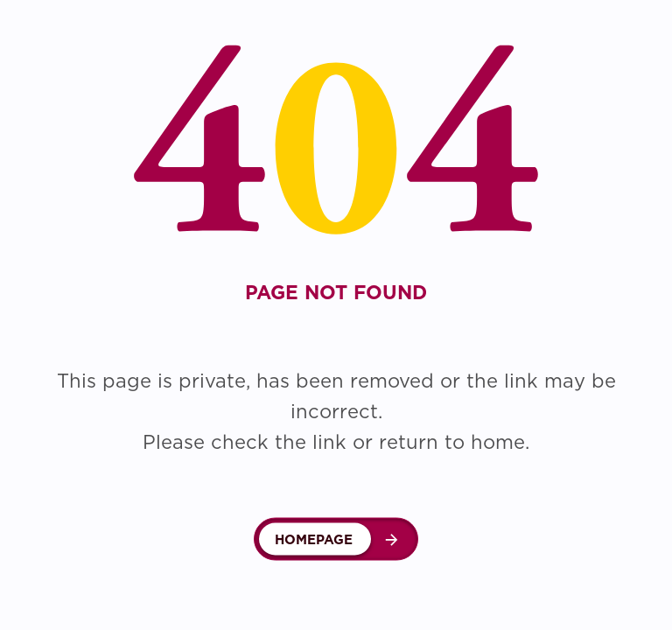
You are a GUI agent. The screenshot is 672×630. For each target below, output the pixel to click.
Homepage (314, 539)
